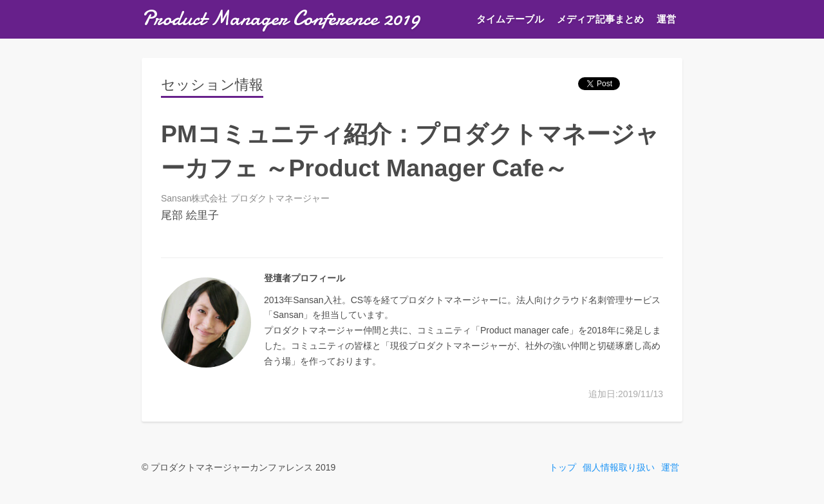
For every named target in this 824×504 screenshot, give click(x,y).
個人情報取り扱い (619, 467)
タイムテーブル (510, 19)
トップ (563, 467)
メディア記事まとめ (600, 19)
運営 (666, 19)
